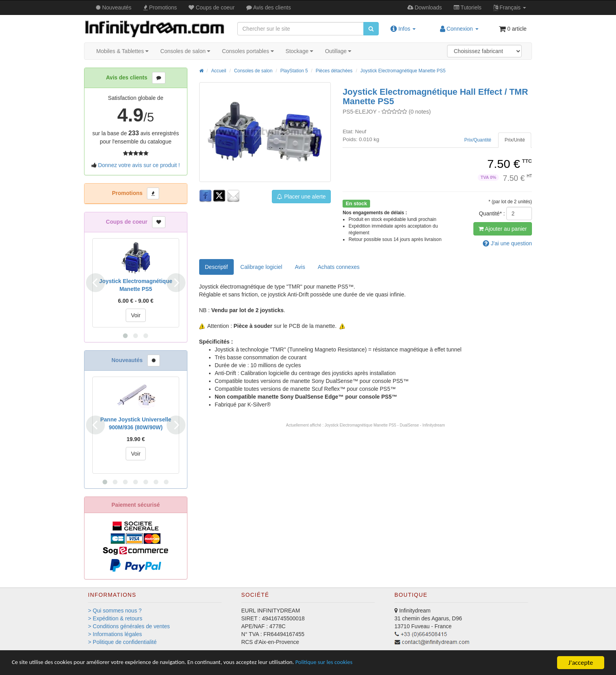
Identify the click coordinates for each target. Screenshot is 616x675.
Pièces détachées (334, 71)
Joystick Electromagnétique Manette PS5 (403, 71)
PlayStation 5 (294, 71)
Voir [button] (136, 315)
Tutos (468, 7)
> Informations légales (115, 634)
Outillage (338, 51)
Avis (269, 7)
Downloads (425, 7)
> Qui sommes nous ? (115, 611)
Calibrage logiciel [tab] (261, 267)
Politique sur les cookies (366, 663)
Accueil (218, 71)
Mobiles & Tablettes (122, 51)
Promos (160, 7)
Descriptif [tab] (216, 267)
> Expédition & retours (115, 618)
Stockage (299, 51)
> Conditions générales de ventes (129, 626)
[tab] (515, 140)
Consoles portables (248, 51)
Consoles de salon (185, 51)
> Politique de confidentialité (122, 642)
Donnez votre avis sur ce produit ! (139, 165)
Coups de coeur (212, 7)
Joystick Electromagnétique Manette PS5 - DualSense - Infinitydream (385, 425)
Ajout (503, 229)
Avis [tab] (300, 267)
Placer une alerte (301, 197)
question (507, 243)
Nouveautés (114, 7)
